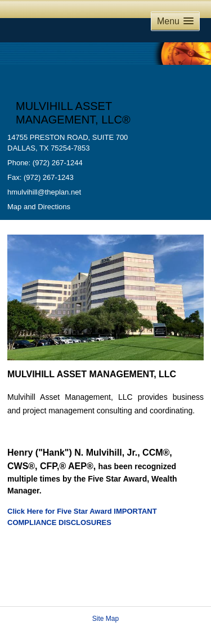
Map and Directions (39, 207)
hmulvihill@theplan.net (44, 192)
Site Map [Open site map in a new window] (105, 619)
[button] (175, 21)
